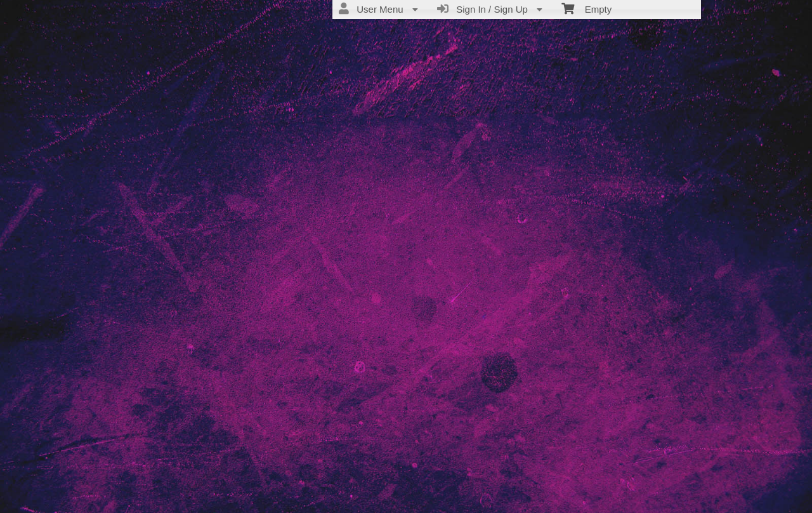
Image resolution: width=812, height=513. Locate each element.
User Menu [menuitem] (378, 9)
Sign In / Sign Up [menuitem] (490, 9)
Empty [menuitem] (586, 8)
